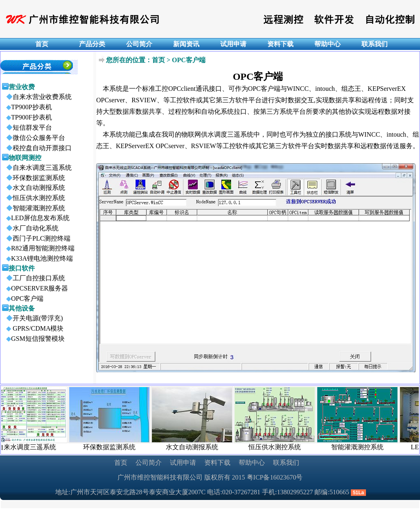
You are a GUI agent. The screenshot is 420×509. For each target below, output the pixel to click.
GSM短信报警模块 (33, 339)
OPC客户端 (22, 298)
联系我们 (286, 463)
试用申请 (183, 463)
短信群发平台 (27, 127)
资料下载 (217, 463)
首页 (121, 463)
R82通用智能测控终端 (38, 248)
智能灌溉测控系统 (33, 208)
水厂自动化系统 (30, 228)
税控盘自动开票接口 (36, 148)
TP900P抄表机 (27, 107)
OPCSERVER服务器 (35, 288)
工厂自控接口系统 (33, 278)
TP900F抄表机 (27, 117)
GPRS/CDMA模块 (32, 328)
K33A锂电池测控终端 (37, 258)
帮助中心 (252, 463)
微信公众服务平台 (33, 138)
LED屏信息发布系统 (35, 218)
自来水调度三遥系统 (36, 168)
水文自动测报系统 (33, 188)
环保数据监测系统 (33, 178)
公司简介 (149, 463)
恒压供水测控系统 (33, 198)
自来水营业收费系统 (36, 97)
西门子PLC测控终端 (36, 238)
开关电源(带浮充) (32, 318)
